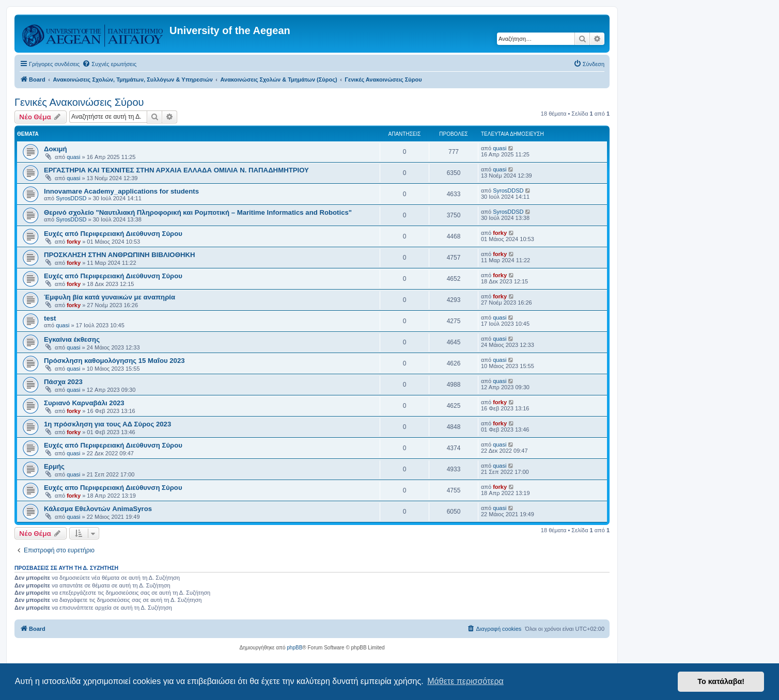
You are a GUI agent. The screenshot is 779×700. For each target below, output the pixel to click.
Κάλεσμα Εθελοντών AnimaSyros (98, 509)
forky (74, 242)
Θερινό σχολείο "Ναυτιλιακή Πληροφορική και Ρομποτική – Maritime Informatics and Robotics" (198, 212)
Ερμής (54, 466)
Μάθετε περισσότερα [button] (465, 681)
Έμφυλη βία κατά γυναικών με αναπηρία (110, 297)
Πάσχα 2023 (63, 382)
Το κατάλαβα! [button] (721, 681)
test (50, 318)
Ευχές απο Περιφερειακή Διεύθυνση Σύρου (113, 488)
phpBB (294, 648)
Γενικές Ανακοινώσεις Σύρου (79, 102)
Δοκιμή (56, 149)
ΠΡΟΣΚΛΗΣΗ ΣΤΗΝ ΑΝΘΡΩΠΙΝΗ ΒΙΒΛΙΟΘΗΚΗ (119, 255)
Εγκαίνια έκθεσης (72, 339)
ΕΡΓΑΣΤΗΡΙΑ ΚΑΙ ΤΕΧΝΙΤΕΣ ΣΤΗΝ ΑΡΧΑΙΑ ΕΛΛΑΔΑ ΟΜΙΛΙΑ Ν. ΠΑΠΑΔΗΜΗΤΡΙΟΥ (176, 170)
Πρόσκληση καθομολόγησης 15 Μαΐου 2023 (114, 361)
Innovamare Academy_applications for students (121, 191)
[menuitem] (109, 64)
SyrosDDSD (71, 198)
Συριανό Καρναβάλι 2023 (84, 403)
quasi (73, 157)
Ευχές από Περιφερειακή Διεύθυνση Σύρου (113, 234)
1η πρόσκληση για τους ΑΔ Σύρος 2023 (107, 424)
